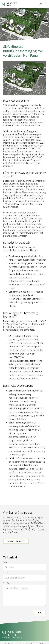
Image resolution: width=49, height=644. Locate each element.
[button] (40, 4)
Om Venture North (16, 541)
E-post (6, 573)
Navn (5, 562)
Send (40, 612)
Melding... (7, 583)
